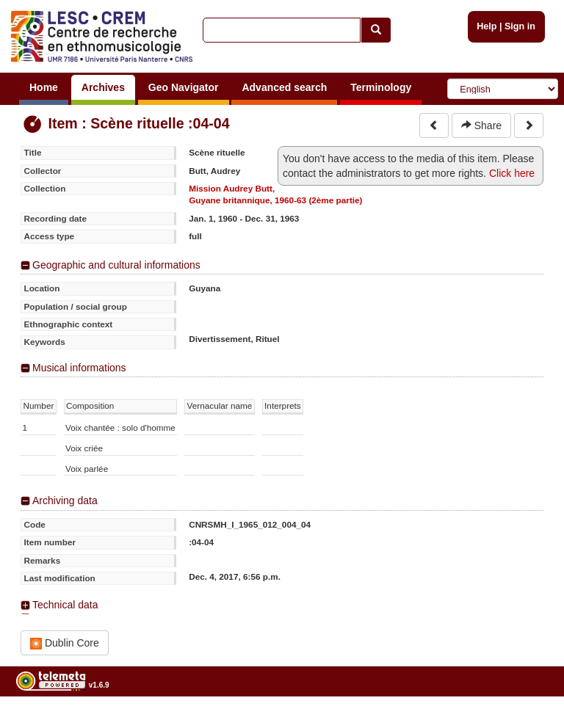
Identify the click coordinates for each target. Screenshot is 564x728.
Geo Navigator (184, 87)
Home (44, 87)
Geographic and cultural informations (116, 265)
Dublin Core (65, 643)
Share (481, 125)
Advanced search (284, 87)
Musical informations (79, 368)
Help (487, 26)
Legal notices (528, 722)
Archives (103, 87)
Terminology (381, 87)
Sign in (520, 26)
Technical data (65, 605)
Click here (512, 173)
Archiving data (65, 500)
